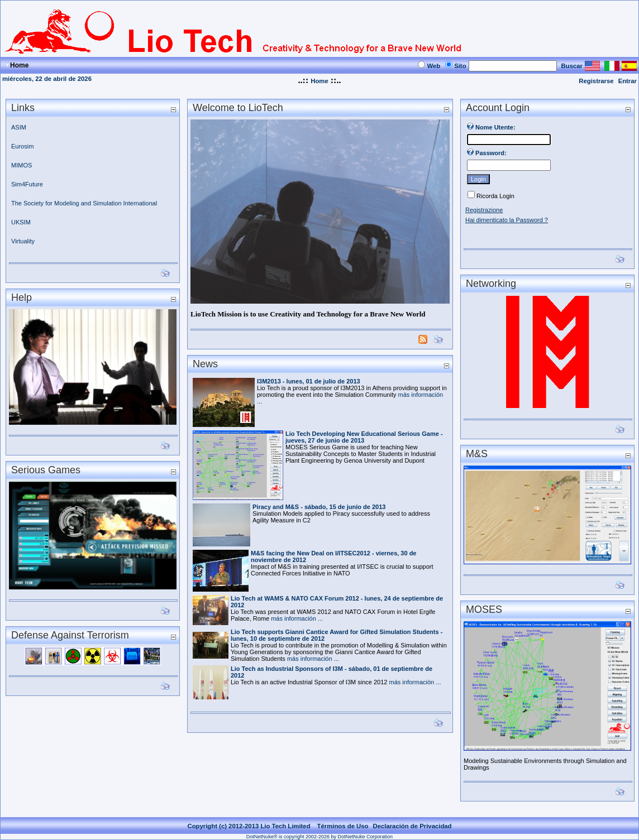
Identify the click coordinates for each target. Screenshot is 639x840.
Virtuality (23, 241)
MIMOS (22, 165)
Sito (460, 66)
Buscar (572, 66)
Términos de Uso (343, 826)
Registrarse (596, 81)
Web (433, 66)
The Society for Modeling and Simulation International (85, 203)
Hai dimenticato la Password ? (507, 220)
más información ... (297, 618)
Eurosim (22, 146)
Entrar (628, 81)
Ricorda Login (495, 196)
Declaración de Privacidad (412, 826)
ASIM (19, 127)
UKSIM (21, 222)
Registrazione (484, 210)
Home (319, 81)
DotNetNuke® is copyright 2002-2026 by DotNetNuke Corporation (319, 837)
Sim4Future (27, 184)
